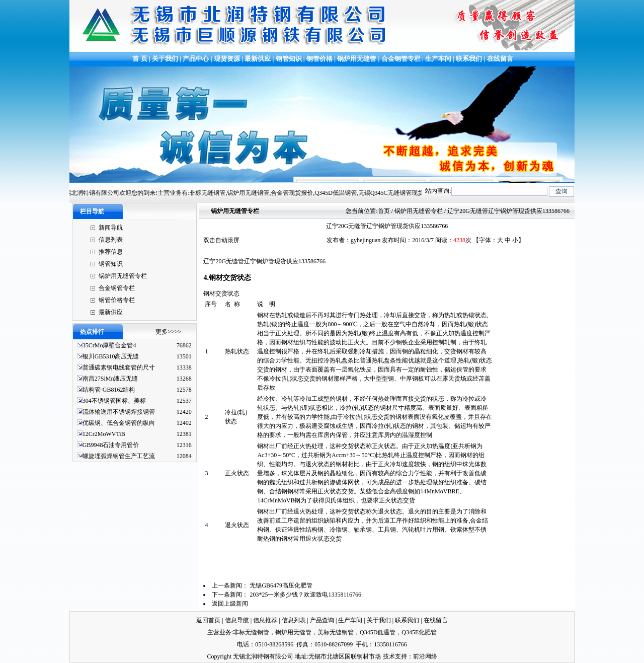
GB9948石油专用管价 (111, 445)
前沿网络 (425, 656)
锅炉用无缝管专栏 (123, 276)
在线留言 (500, 59)
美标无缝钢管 (336, 632)
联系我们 (469, 59)
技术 (389, 656)
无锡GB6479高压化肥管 (281, 585)
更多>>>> (168, 332)
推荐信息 (111, 252)
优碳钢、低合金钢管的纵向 (119, 423)
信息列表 (111, 240)
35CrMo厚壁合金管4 (109, 345)
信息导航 (237, 620)
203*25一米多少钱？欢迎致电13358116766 (305, 595)
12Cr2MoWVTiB (104, 434)
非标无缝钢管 (251, 632)
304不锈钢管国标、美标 (114, 401)
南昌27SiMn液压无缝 (110, 379)
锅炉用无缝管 (357, 59)
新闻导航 (111, 228)
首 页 (139, 59)
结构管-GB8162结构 (109, 390)
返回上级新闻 (230, 604)
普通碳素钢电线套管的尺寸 (119, 367)
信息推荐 (265, 620)
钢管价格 (319, 59)
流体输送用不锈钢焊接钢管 (119, 412)
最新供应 (258, 59)
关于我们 (165, 59)
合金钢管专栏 (401, 59)
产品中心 (196, 59)
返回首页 (208, 620)
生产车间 (439, 59)
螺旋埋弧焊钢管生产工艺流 (119, 456)
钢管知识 (289, 59)
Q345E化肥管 (419, 632)
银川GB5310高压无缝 (111, 356)
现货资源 (227, 59)
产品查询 (322, 620)
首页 (384, 211)
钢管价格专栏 (117, 300)
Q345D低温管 (378, 632)
